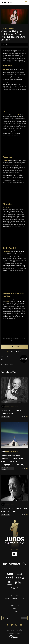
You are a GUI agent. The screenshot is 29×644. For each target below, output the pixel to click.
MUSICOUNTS (14, 595)
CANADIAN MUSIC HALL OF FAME (14, 599)
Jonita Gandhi (6, 252)
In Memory (6, 417)
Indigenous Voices (6, 468)
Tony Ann (5, 69)
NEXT (18, 352)
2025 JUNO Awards (8, 28)
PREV (11, 352)
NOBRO (7, 301)
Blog (3, 27)
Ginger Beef (6, 208)
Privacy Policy (14, 605)
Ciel (19, 115)
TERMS (14, 608)
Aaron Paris (6, 160)
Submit (24, 618)
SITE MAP (14, 612)
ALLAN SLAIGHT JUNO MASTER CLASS (14, 602)
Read (24, 416)
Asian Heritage (12, 27)
